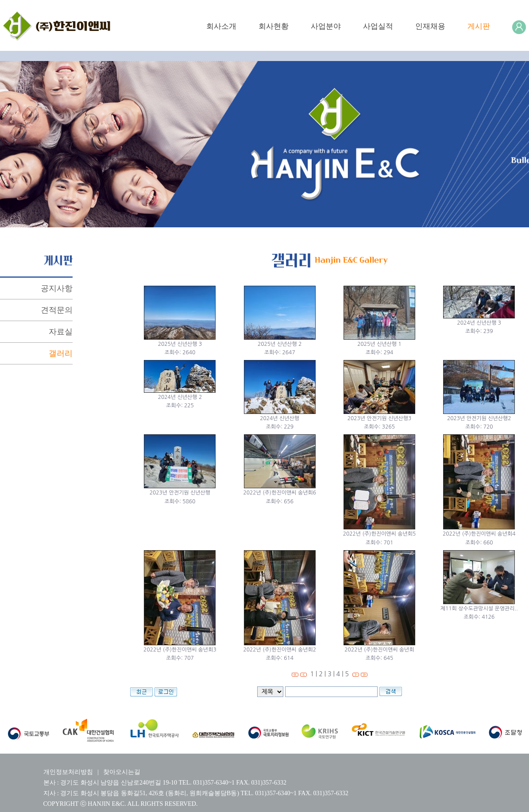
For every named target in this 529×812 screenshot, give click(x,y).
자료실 (61, 332)
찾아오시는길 (122, 772)
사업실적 (378, 26)
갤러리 (61, 353)
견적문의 (57, 310)
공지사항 (57, 288)
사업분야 (326, 26)
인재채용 (430, 26)
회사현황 (274, 26)
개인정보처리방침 (68, 772)
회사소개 (221, 26)
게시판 (479, 26)
